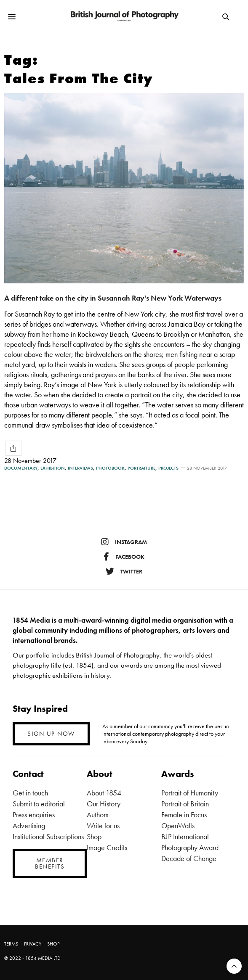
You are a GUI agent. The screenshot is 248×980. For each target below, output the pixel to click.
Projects (168, 468)
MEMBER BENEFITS (50, 863)
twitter (124, 571)
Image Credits (107, 847)
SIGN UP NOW (51, 734)
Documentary (21, 468)
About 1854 (104, 793)
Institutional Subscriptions (48, 836)
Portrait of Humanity (190, 793)
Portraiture (141, 468)
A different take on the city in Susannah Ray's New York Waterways (113, 298)
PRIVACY (33, 944)
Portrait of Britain (185, 804)
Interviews (80, 468)
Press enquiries (34, 815)
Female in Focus (184, 815)
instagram (124, 542)
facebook (124, 557)
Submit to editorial (39, 804)
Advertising (29, 825)
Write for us (103, 825)
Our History (104, 804)
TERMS (11, 944)
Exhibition (53, 468)
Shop (94, 836)
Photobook (110, 468)
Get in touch (30, 793)
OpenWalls (178, 825)
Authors (97, 815)
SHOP (53, 944)
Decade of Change (189, 858)
